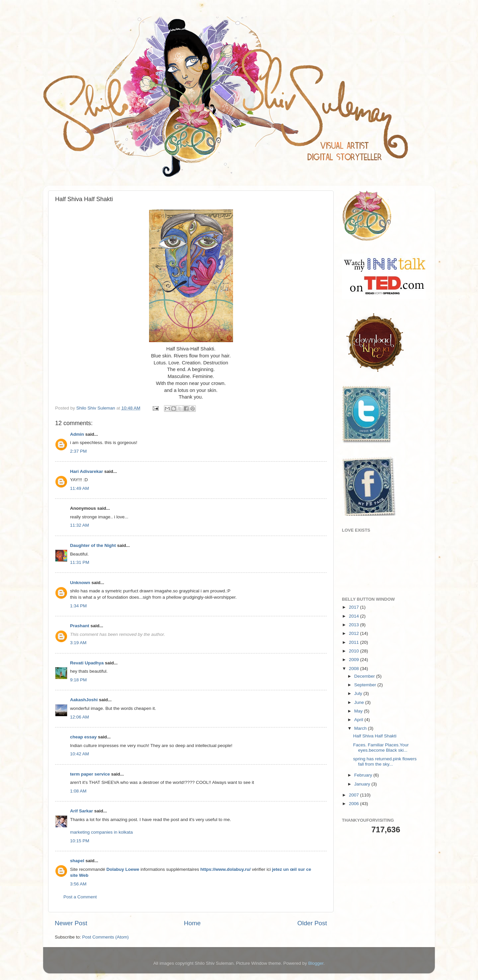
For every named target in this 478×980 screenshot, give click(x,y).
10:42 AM (80, 754)
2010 (355, 651)
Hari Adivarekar (86, 471)
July (359, 693)
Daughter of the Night (93, 545)
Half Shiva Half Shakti (375, 736)
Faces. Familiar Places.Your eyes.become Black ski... (381, 748)
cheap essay (83, 737)
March (361, 728)
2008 (355, 669)
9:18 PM (78, 680)
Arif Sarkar (81, 811)
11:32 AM (80, 525)
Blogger (316, 963)
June (360, 702)
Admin (77, 434)
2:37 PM (78, 451)
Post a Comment (80, 897)
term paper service (90, 774)
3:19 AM (78, 643)
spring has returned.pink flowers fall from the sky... (385, 761)
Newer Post (71, 923)
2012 (355, 633)
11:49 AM (80, 488)
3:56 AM (78, 884)
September (366, 685)
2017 (355, 607)
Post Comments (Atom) (106, 937)
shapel (77, 861)
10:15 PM (80, 841)
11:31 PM (80, 562)
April (359, 720)
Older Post (312, 923)
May (359, 711)
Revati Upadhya (87, 663)
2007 (355, 795)
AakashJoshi (84, 700)
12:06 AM (80, 717)
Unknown (80, 583)
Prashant (80, 626)
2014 (355, 616)
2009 (355, 660)
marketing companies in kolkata (101, 832)
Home (192, 923)
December (365, 676)
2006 (355, 804)
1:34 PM (78, 606)
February (364, 775)
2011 (355, 642)
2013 (355, 625)
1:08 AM (78, 791)
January (363, 784)
